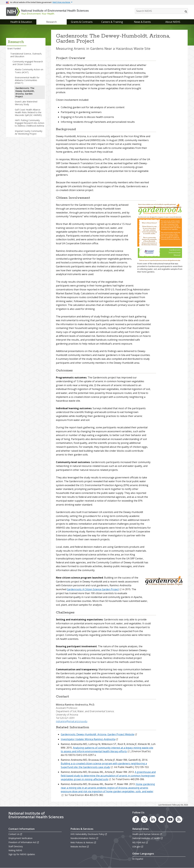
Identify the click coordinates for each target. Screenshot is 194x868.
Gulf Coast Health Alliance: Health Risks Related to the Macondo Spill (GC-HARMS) (28, 112)
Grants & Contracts (82, 22)
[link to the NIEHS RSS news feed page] (179, 819)
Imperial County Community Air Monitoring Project (29, 132)
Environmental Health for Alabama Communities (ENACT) (27, 80)
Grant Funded (14, 48)
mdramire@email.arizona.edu (72, 721)
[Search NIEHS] (161, 11)
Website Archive (80, 847)
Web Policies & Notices (83, 842)
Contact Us (15, 834)
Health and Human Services (147, 834)
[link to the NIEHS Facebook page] (136, 819)
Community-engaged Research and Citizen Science (28, 63)
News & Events (142, 22)
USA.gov (138, 847)
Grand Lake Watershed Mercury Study (26, 103)
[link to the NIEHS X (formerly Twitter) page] (144, 819)
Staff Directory (16, 846)
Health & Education (21, 22)
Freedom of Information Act (24, 842)
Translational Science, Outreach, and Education (26, 55)
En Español (138, 859)
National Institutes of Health (148, 838)
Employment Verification (20, 838)
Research (51, 22)
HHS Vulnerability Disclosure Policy (89, 834)
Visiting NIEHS (15, 850)
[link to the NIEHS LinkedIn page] (153, 819)
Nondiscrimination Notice (84, 838)
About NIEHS (173, 22)
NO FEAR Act (140, 842)
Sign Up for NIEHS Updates (22, 854)
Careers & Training (112, 22)
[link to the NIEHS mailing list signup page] (162, 819)
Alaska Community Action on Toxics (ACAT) (29, 71)
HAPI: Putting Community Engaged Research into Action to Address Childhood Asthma (30, 123)
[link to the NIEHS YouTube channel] (170, 819)
